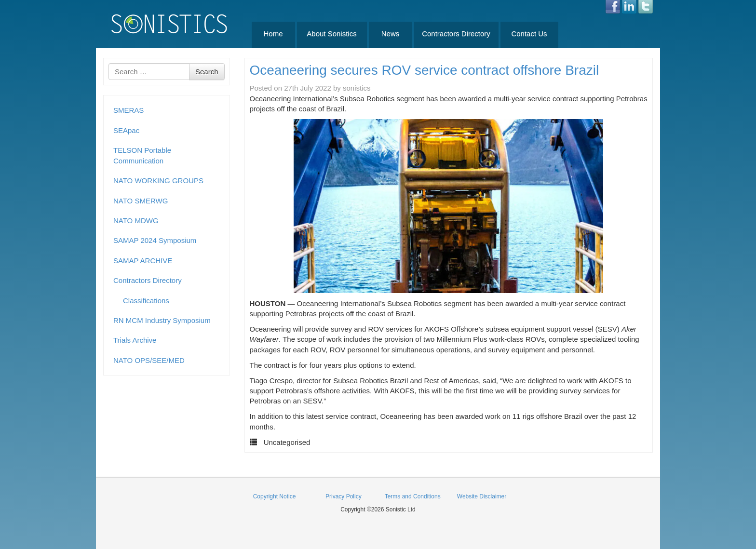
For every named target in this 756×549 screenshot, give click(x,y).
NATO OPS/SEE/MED (149, 360)
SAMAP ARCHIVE (143, 261)
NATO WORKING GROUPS (158, 181)
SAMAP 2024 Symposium (155, 240)
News (391, 33)
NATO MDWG (136, 221)
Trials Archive (135, 340)
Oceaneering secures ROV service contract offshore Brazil (425, 70)
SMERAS (128, 110)
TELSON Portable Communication (142, 155)
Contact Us (529, 33)
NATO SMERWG (141, 201)
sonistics (357, 88)
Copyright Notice (275, 496)
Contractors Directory (456, 33)
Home (273, 33)
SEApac (126, 130)
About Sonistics (331, 33)
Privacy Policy (344, 496)
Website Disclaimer (482, 496)
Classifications (146, 301)
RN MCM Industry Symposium (162, 320)
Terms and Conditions (413, 496)
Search (207, 72)
